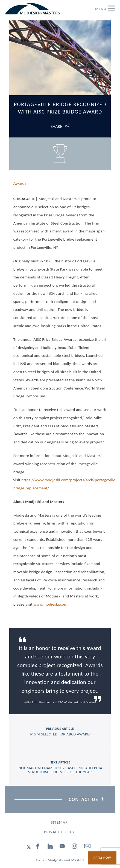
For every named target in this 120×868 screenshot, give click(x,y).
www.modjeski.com (51, 604)
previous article (60, 732)
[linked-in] (50, 847)
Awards (20, 183)
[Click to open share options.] (60, 126)
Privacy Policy (59, 832)
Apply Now (102, 858)
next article (60, 767)
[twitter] (29, 847)
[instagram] (75, 847)
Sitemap (59, 822)
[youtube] (62, 847)
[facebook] (38, 847)
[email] (87, 847)
